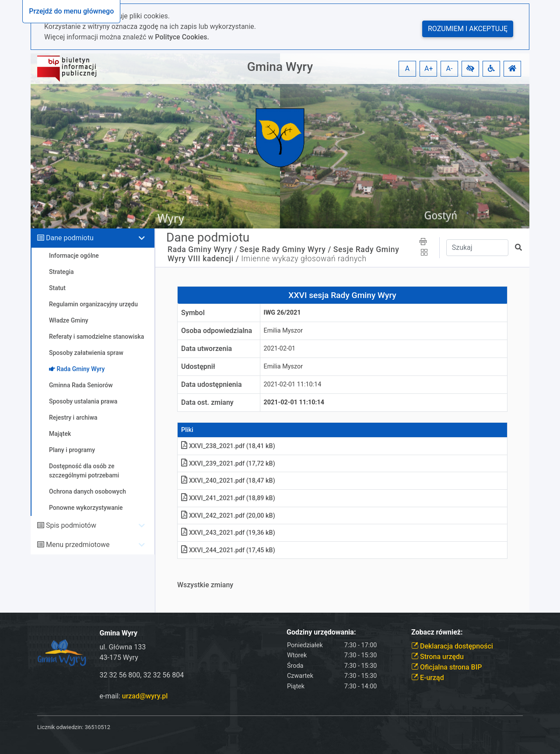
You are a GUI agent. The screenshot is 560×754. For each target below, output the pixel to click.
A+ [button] (429, 68)
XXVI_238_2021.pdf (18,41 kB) (228, 446)
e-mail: (134, 696)
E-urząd (428, 678)
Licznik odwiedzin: (60, 727)
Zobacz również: (437, 632)
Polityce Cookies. (182, 37)
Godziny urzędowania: (321, 632)
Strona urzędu (437, 657)
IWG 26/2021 (282, 313)
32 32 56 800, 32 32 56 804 (142, 675)
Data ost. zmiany (207, 402)
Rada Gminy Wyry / (202, 249)
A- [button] (450, 68)
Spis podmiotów (71, 525)
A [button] (407, 68)
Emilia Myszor (283, 331)
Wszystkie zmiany (205, 585)
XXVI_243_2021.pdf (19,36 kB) (228, 533)
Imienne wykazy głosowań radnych (304, 259)
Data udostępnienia (212, 384)
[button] (470, 69)
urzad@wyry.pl (145, 696)
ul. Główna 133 (123, 647)
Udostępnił (198, 366)
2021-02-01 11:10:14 (293, 384)
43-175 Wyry (119, 658)
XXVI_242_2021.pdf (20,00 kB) (228, 516)
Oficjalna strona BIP (446, 667)
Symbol (193, 313)
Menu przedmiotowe (78, 545)
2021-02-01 (280, 349)
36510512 (98, 727)
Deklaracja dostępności (452, 646)
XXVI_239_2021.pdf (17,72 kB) (228, 464)
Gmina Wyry (280, 67)
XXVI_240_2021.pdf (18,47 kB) (228, 481)
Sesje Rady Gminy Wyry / (285, 249)
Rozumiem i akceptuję (468, 29)
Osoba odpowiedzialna (217, 331)
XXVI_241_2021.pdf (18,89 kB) (228, 498)
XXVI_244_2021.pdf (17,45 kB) (228, 550)
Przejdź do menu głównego (71, 11)
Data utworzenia (206, 349)
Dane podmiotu (70, 238)
